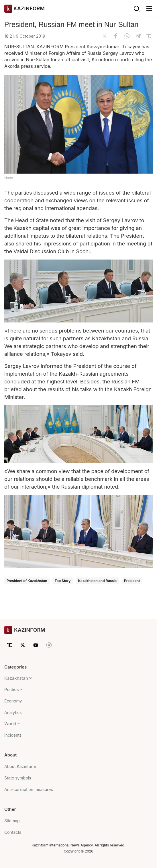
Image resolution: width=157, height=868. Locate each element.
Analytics (13, 712)
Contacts (13, 832)
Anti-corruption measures (29, 789)
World (10, 724)
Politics (12, 689)
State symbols (18, 778)
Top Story (63, 581)
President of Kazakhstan (27, 581)
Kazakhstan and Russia (97, 581)
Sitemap (12, 821)
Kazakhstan (16, 678)
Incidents (13, 735)
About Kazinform (20, 766)
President (132, 581)
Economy (13, 701)
